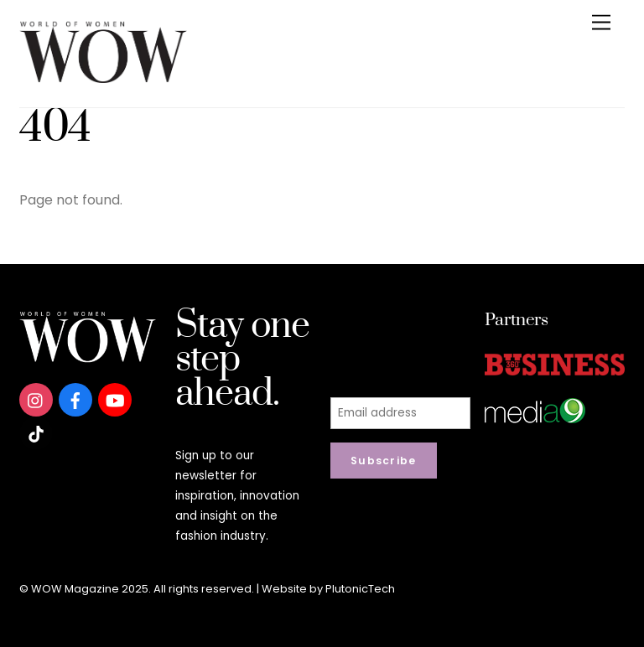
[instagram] (36, 399)
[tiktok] (36, 433)
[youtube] (115, 399)
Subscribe (384, 461)
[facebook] (75, 399)
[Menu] (601, 23)
